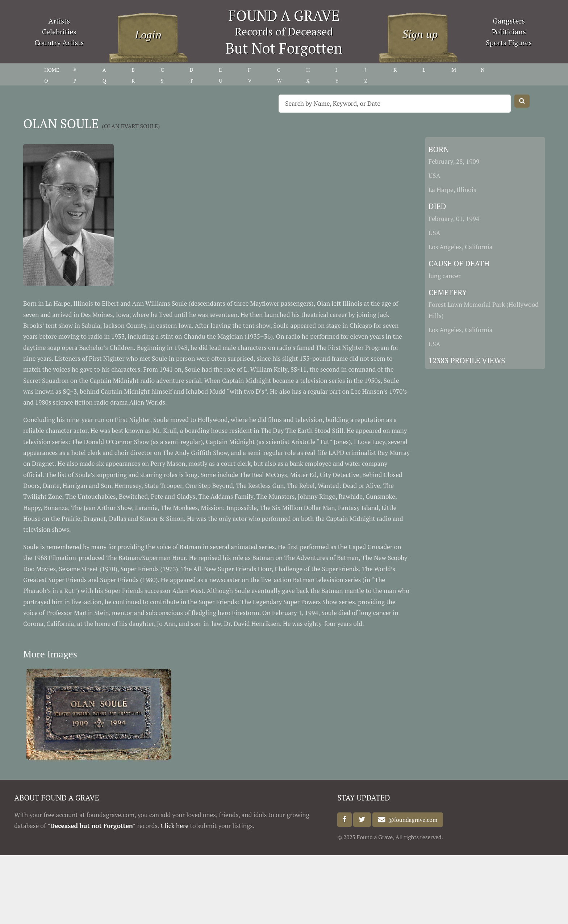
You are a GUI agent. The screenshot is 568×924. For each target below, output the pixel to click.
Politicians (509, 32)
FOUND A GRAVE (284, 15)
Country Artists (59, 43)
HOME (52, 70)
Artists (59, 21)
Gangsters (509, 21)
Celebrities (59, 32)
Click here (174, 826)
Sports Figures (509, 43)
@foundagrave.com (412, 820)
